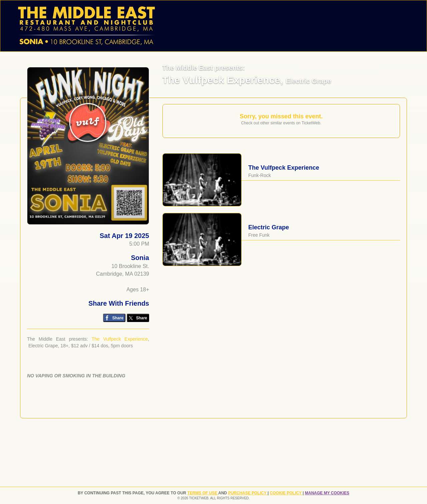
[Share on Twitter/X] (138, 318)
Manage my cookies (327, 493)
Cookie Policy (286, 493)
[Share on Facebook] (114, 318)
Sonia (140, 258)
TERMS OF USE (203, 493)
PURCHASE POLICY (248, 493)
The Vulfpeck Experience (120, 339)
